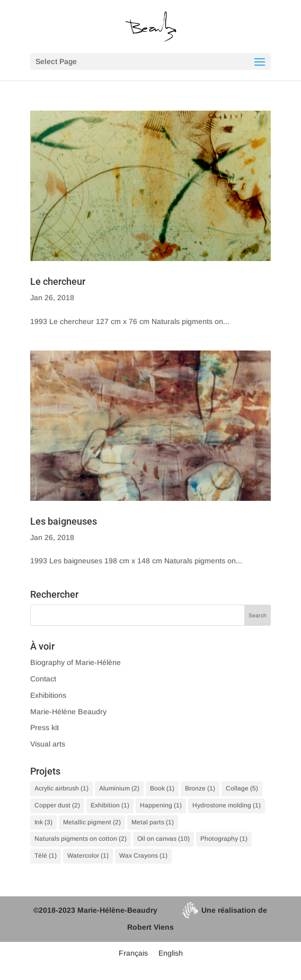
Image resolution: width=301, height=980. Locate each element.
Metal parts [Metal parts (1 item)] (153, 822)
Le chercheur (58, 281)
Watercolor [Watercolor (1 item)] (88, 856)
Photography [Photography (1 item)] (224, 839)
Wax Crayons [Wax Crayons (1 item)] (143, 856)
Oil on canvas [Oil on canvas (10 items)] (163, 839)
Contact (43, 679)
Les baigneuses (64, 521)
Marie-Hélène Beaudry (68, 712)
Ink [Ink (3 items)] (43, 822)
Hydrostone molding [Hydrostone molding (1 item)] (227, 805)
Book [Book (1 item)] (162, 788)
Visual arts (48, 744)
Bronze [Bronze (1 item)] (200, 788)
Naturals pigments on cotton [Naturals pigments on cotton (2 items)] (81, 839)
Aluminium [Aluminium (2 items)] (119, 788)
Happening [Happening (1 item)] (161, 805)
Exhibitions (48, 695)
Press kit (45, 727)
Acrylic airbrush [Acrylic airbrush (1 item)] (61, 788)
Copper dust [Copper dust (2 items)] (57, 805)
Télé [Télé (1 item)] (46, 856)
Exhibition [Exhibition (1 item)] (110, 805)
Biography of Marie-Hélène (76, 662)
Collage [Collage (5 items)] (242, 788)
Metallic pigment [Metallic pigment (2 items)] (92, 822)
